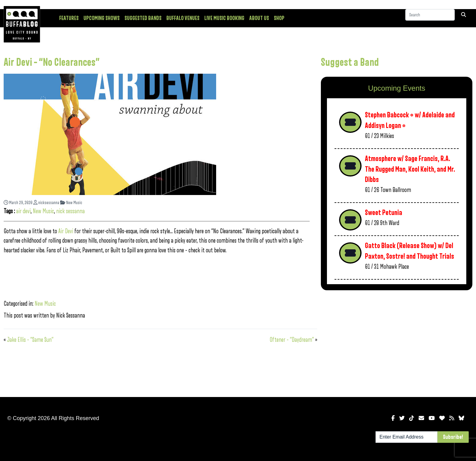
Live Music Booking (224, 18)
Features (69, 18)
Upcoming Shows (102, 18)
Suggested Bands (143, 18)
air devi (23, 211)
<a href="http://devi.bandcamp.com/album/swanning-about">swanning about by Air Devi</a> (157, 276)
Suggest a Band (350, 62)
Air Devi (66, 231)
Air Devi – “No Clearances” (52, 62)
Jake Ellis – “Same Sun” (30, 340)
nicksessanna (46, 203)
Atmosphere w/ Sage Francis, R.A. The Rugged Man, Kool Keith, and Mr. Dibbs (410, 169)
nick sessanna (70, 211)
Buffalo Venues (183, 18)
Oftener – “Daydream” (292, 340)
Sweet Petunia (384, 213)
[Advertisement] (397, 342)
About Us (259, 18)
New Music (71, 203)
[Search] (430, 18)
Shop (279, 18)
